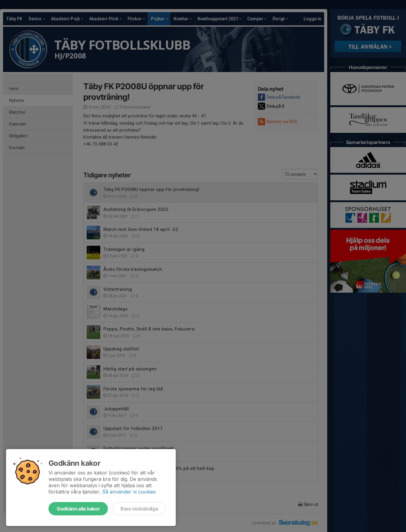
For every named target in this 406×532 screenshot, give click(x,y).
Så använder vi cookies (129, 492)
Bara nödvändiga (139, 509)
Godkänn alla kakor (78, 509)
